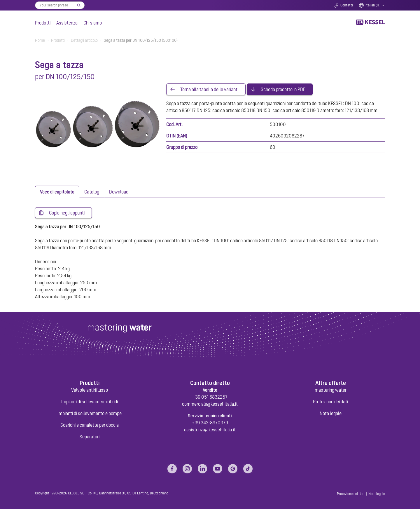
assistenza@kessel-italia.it (210, 430)
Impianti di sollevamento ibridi (90, 402)
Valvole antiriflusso (90, 390)
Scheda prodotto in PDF (283, 89)
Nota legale (331, 413)
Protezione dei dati (330, 402)
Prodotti (43, 23)
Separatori (90, 437)
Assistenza (67, 23)
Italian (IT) (373, 5)
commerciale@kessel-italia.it (210, 404)
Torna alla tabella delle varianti (209, 89)
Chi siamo (93, 23)
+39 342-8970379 (210, 423)
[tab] (57, 192)
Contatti (347, 5)
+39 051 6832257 (210, 397)
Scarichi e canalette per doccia (90, 425)
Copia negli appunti (67, 213)
